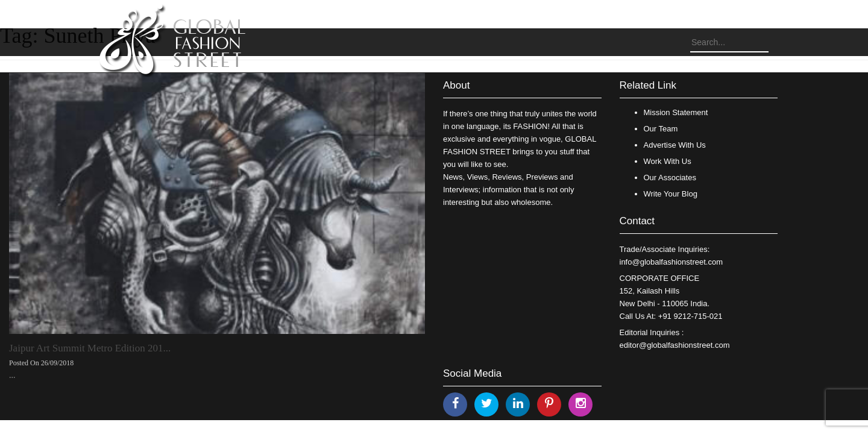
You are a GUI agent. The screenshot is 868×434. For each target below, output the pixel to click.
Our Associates (670, 178)
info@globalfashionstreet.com (671, 262)
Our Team (661, 129)
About (456, 85)
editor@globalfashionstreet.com (675, 345)
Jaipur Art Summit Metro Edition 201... (90, 348)
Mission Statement (676, 112)
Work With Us (668, 161)
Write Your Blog (671, 194)
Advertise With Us (675, 145)
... (12, 375)
